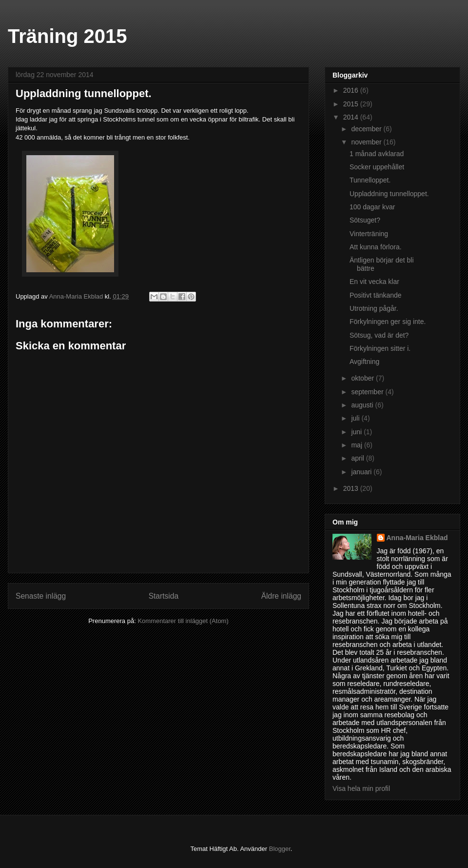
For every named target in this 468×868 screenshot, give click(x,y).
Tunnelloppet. (370, 180)
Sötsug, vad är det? (379, 335)
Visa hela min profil (361, 788)
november (367, 142)
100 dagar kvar (372, 207)
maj (357, 445)
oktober (363, 378)
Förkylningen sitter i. (380, 348)
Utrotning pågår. (374, 308)
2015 (352, 104)
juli (356, 418)
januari (362, 472)
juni (357, 432)
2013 (352, 488)
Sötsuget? (365, 220)
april (358, 458)
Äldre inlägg (281, 596)
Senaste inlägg (41, 596)
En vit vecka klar (374, 282)
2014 (352, 117)
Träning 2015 (68, 36)
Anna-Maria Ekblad (417, 538)
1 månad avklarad (377, 154)
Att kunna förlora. (376, 247)
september (368, 392)
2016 (352, 90)
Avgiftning (364, 362)
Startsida (164, 596)
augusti (363, 405)
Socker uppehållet (377, 167)
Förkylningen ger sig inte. (388, 322)
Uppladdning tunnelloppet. (389, 194)
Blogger (280, 849)
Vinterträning (369, 234)
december (367, 129)
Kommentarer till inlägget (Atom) (183, 621)
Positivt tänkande (376, 295)
